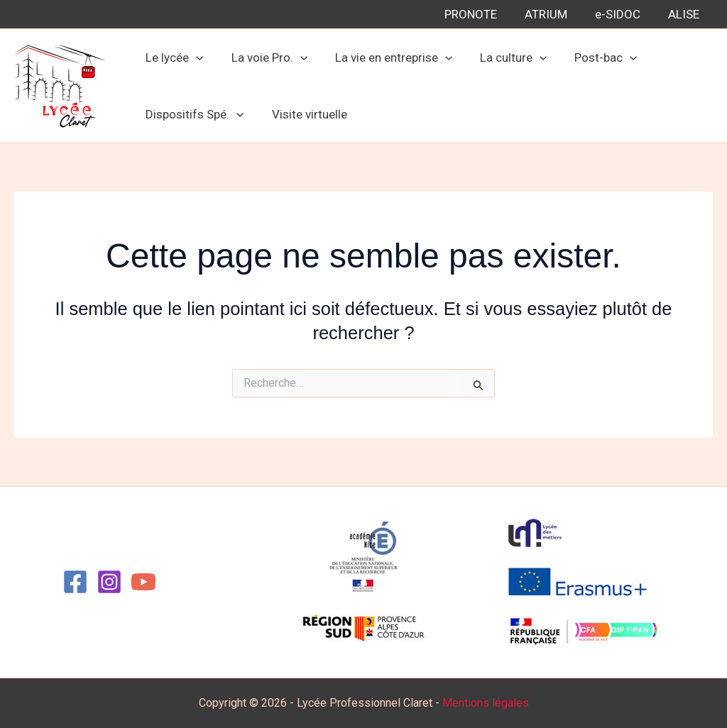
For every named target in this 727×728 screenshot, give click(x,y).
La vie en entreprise (384, 57)
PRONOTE (483, 14)
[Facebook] (75, 582)
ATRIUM (554, 14)
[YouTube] (143, 582)
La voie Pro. (264, 57)
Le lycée (173, 57)
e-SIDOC (623, 14)
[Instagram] (109, 582)
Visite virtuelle (304, 114)
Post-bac (590, 57)
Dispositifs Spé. (193, 114)
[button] (195, 57)
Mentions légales (486, 703)
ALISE (685, 14)
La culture (501, 57)
